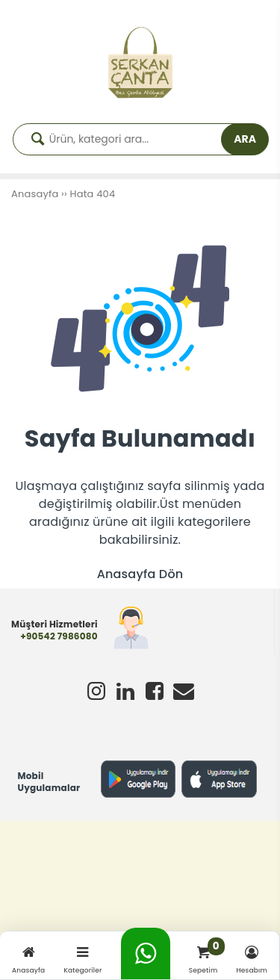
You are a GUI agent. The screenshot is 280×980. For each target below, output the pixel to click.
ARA (245, 139)
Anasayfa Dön (140, 574)
